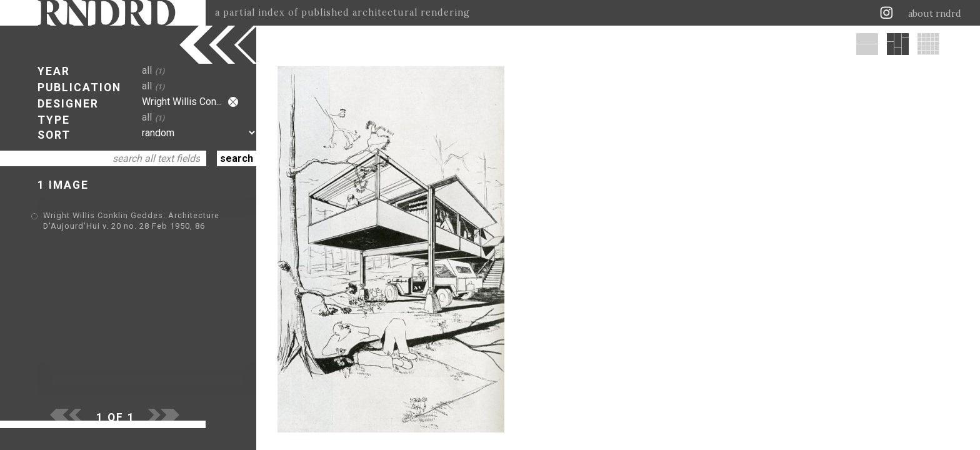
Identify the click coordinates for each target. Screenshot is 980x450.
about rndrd (935, 14)
